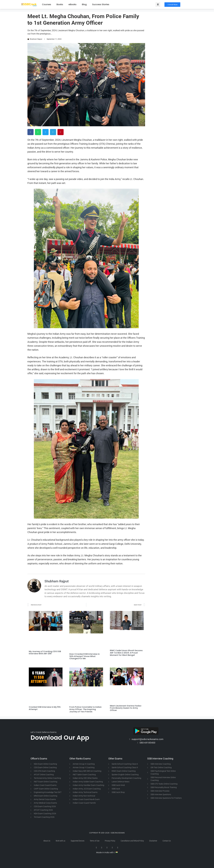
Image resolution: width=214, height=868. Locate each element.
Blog (84, 4)
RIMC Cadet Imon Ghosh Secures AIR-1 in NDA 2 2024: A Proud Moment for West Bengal (126, 653)
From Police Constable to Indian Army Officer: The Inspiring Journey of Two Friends (85, 709)
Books (60, 4)
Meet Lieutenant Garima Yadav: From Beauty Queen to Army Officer (126, 708)
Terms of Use (95, 841)
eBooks (72, 4)
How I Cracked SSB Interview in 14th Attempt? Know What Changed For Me (84, 656)
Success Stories (101, 4)
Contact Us (167, 841)
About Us (47, 841)
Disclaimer (153, 841)
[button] (158, 5)
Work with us (60, 841)
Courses (47, 4)
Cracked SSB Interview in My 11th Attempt (45, 708)
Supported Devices (78, 841)
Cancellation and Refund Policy (132, 841)
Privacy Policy (110, 841)
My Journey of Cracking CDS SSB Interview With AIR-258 (45, 653)
